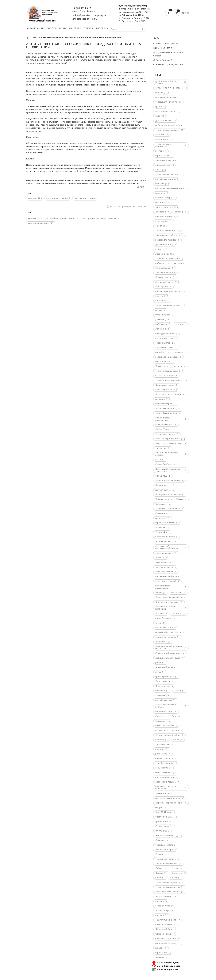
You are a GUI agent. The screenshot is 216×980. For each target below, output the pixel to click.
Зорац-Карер (162, 911)
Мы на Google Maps (165, 969)
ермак (176, 740)
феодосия (161, 212)
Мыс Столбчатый (164, 572)
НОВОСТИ (51, 28)
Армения (160, 329)
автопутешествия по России (97, 219)
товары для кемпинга (166, 102)
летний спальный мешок (168, 658)
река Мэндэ (161, 754)
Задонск (176, 716)
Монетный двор (163, 850)
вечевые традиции (165, 939)
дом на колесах (163, 121)
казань (159, 310)
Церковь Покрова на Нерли (169, 803)
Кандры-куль (162, 485)
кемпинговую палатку (116, 168)
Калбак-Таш (161, 429)
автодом (160, 135)
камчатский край (164, 404)
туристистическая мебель (169, 380)
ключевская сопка (164, 338)
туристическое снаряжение (163, 145)
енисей (159, 901)
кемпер (159, 151)
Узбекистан (161, 642)
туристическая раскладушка (163, 419)
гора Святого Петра (165, 523)
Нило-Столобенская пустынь (166, 706)
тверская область (164, 845)
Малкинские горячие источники (166, 608)
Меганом (160, 957)
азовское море (163, 906)
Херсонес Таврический (167, 259)
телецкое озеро (163, 273)
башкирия (160, 691)
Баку (158, 444)
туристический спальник (168, 887)
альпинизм (161, 301)
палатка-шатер (163, 198)
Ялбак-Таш (177, 593)
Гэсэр (158, 623)
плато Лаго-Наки (164, 925)
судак (158, 249)
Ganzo (158, 460)
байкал (159, 226)
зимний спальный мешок (168, 235)
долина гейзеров (164, 409)
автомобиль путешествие (59, 219)
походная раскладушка (167, 292)
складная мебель (164, 425)
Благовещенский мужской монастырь (169, 648)
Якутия (177, 395)
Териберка (177, 614)
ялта (158, 116)
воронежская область (166, 577)
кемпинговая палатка (39, 223)
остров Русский (163, 628)
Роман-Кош (161, 476)
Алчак (158, 672)
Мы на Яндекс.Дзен (165, 963)
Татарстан (161, 448)
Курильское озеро (165, 385)
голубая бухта (162, 490)
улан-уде (160, 320)
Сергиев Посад (163, 934)
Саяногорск (161, 513)
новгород (160, 740)
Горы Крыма (162, 287)
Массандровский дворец (168, 892)
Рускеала (160, 528)
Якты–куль (161, 794)
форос (174, 730)
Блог (35, 38)
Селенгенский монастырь (168, 653)
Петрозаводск (163, 268)
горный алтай (162, 156)
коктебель (160, 203)
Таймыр (159, 868)
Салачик (160, 840)
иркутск (159, 948)
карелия (159, 193)
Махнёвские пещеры (166, 782)
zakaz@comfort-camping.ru (89, 16)
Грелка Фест (162, 822)
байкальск (160, 324)
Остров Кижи (162, 826)
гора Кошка (161, 953)
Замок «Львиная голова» (168, 481)
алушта (178, 366)
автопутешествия (164, 111)
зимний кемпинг (163, 160)
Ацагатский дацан (164, 667)
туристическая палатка (167, 130)
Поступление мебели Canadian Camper (169, 54)
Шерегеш (177, 873)
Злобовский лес (164, 542)
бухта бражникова (165, 726)
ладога (159, 593)
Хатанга (159, 873)
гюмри (159, 808)
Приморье (160, 721)
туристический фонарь (167, 306)
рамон (158, 663)
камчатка (160, 184)
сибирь (159, 263)
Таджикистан (162, 745)
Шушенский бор (164, 929)
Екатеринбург (162, 696)
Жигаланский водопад (167, 836)
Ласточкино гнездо (165, 434)
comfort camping (164, 217)
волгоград (160, 749)
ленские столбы (163, 567)
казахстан (160, 399)
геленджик (161, 518)
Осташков (160, 504)
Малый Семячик (164, 897)
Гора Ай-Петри (163, 812)
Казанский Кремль (165, 348)
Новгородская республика (168, 495)
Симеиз (159, 716)
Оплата (88, 28)
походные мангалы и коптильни (166, 788)
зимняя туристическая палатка (167, 454)
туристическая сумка (166, 883)
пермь (158, 878)
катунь (159, 730)
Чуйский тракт (163, 315)
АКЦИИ (63, 28)
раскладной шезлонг (166, 943)
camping (179, 212)
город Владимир (164, 618)
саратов (179, 324)
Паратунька (161, 681)
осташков (177, 352)
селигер (159, 296)
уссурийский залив (165, 859)
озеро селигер (163, 343)
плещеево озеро (164, 777)
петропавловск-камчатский (169, 189)
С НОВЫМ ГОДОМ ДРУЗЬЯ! (168, 65)
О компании (35, 28)
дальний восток (163, 245)
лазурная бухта (163, 562)
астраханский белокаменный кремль (167, 547)
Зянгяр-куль (161, 831)
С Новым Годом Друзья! (166, 44)
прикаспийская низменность (163, 587)
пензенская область (165, 537)
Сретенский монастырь (167, 602)
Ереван (174, 878)
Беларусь (160, 366)
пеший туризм (163, 759)
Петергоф (160, 532)
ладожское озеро (164, 207)
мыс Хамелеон (163, 773)
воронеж (160, 915)
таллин (178, 691)
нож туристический (165, 334)
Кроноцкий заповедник (167, 509)
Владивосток (162, 686)
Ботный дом (162, 277)
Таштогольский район (166, 920)
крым (158, 107)
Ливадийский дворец (166, 413)
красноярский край (165, 677)
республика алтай (164, 179)
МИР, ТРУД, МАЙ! (163, 48)
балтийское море (164, 712)
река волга (177, 263)
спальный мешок (164, 390)
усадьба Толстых (164, 763)
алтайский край (163, 165)
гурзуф (159, 352)
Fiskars (180, 499)
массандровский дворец (168, 798)
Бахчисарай (175, 444)
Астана (159, 558)
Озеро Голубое (163, 464)
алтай (158, 170)
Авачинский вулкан (165, 282)
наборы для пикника (166, 240)
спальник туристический (168, 439)
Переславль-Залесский (167, 597)
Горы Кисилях (162, 768)
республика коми (164, 700)
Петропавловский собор (168, 735)
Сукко (175, 868)
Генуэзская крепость (166, 637)
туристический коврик (167, 864)
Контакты (75, 28)
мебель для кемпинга (166, 125)
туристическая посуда (167, 174)
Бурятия (160, 395)
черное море (162, 139)
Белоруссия (161, 499)
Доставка (102, 28)
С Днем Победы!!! (163, 60)
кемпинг (32, 219)
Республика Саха (164, 817)
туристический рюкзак (167, 371)
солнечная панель (164, 553)
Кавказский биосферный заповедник (168, 470)
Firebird (159, 614)
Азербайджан (162, 254)
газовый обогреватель (167, 632)
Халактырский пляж (166, 231)
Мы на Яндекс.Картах (166, 966)
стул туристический (166, 581)
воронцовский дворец (166, 357)
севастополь (162, 221)
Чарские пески (163, 362)
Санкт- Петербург (164, 376)
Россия (159, 854)
